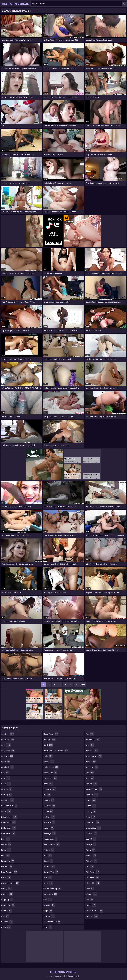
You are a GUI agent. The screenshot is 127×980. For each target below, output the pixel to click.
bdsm (6, 784)
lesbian (49, 817)
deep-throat (9, 817)
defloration (8, 828)
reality (91, 762)
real (90, 745)
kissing (49, 800)
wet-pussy (92, 872)
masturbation (52, 844)
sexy (90, 778)
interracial (50, 778)
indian (49, 762)
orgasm (49, 905)
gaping (7, 911)
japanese (50, 789)
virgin (91, 850)
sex (90, 773)
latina (48, 811)
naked (48, 861)
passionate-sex (52, 922)
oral (48, 900)
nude (48, 883)
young (91, 905)
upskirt (91, 839)
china (6, 811)
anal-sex (7, 756)
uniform (91, 833)
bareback (8, 767)
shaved (91, 784)
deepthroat (9, 822)
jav (47, 795)
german (7, 922)
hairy (6, 927)
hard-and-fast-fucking (56, 751)
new (48, 877)
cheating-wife (9, 806)
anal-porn (8, 751)
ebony (6, 844)
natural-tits (51, 872)
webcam (91, 861)
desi (5, 839)
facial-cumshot (10, 883)
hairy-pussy (51, 734)
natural (49, 866)
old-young (50, 894)
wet (90, 866)
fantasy (7, 894)
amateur (8, 734)
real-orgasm (94, 756)
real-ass (92, 751)
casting (6, 795)
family (6, 889)
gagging (7, 900)
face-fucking (9, 872)
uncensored (93, 828)
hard (48, 745)
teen (90, 817)
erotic (6, 850)
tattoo (91, 806)
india (48, 756)
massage (50, 833)
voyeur (91, 855)
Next (83, 684)
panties (49, 916)
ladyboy (49, 806)
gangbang (8, 905)
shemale (92, 795)
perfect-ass (93, 739)
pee (90, 734)
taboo (91, 800)
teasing (91, 811)
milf (48, 855)
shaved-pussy (94, 789)
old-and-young (52, 889)
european (8, 861)
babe (6, 762)
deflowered (8, 833)
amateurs (8, 739)
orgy (48, 911)
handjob (50, 739)
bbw (5, 778)
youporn (92, 916)
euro (6, 855)
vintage (91, 844)
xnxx (90, 889)
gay (5, 916)
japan (48, 784)
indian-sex (50, 773)
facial (6, 877)
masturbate (50, 839)
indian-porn (51, 767)
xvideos (91, 894)
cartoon (7, 789)
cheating (7, 800)
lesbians (49, 822)
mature (49, 850)
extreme (7, 866)
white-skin (93, 883)
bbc (5, 773)
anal (6, 745)
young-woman (94, 911)
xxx (89, 900)
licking (49, 828)
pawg (48, 927)
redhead (92, 767)
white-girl (92, 877)
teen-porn (92, 822)
